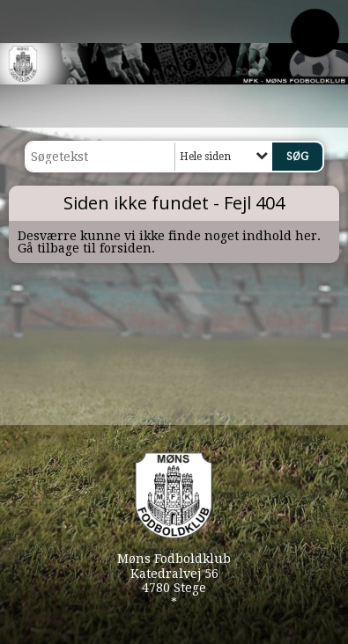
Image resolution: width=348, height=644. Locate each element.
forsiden (126, 248)
